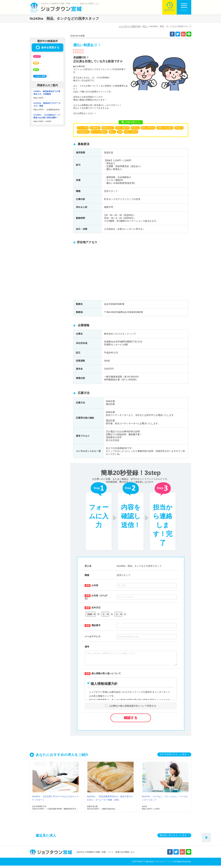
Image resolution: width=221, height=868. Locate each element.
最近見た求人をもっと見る (173, 838)
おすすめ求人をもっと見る (173, 757)
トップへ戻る (206, 838)
